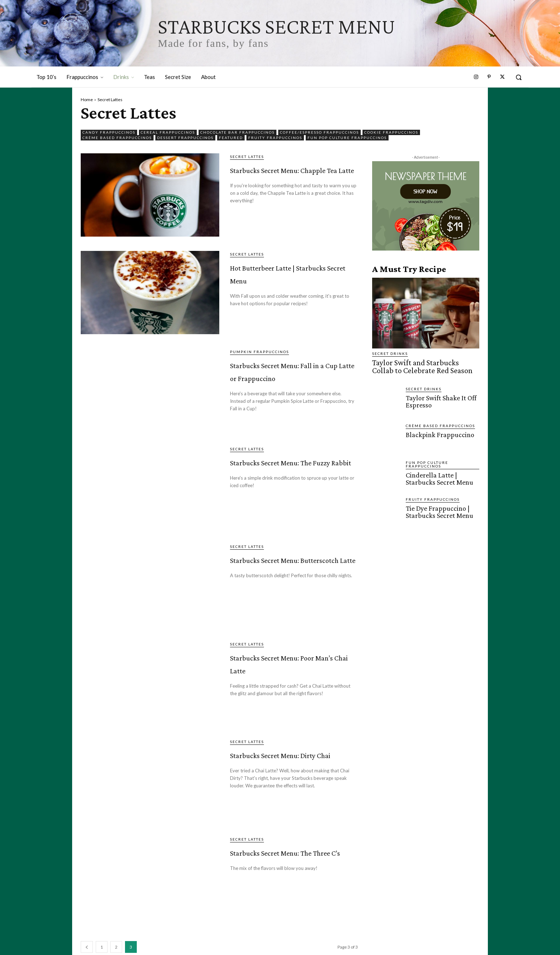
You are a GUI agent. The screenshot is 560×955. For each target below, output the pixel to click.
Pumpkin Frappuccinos (259, 352)
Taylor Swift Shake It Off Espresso (440, 399)
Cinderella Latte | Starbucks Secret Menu (438, 476)
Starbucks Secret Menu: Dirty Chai (278, 760)
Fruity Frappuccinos (275, 138)
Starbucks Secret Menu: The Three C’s (287, 857)
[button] (519, 77)
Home (87, 100)
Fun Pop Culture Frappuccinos (347, 138)
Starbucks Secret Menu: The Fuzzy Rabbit (277, 473)
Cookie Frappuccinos (391, 132)
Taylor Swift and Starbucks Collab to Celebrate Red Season (423, 366)
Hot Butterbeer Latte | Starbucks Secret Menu (293, 272)
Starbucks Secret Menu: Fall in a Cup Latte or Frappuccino (288, 376)
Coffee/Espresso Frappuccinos (319, 132)
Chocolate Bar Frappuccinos (237, 132)
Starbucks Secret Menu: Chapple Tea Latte (284, 181)
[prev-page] (87, 947)
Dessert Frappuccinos (185, 138)
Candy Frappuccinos (109, 132)
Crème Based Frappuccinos (117, 138)
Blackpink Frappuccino (438, 432)
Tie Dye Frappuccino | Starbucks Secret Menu (438, 509)
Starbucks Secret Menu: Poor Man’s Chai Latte (280, 669)
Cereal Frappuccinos (168, 132)
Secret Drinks (390, 353)
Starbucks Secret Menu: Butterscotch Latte (284, 571)
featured (231, 138)
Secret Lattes (247, 157)
